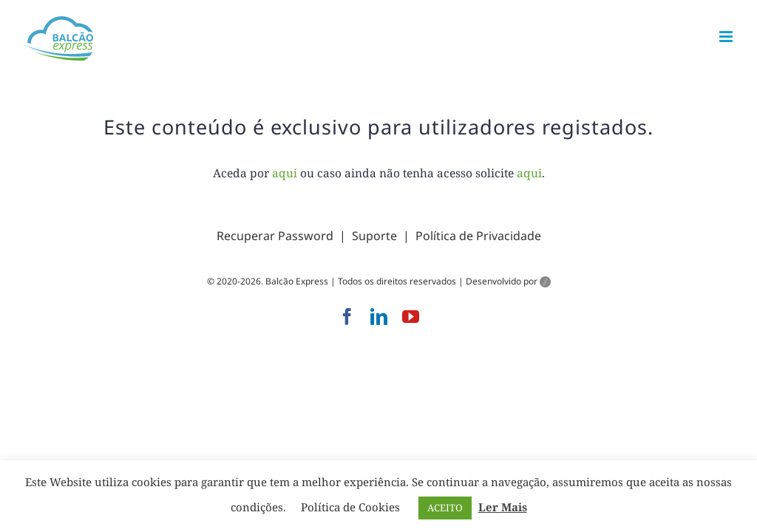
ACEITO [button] (445, 508)
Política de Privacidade (478, 236)
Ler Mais (503, 507)
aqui (285, 173)
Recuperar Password (275, 236)
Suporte (374, 236)
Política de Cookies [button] (350, 507)
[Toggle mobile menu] (727, 37)
